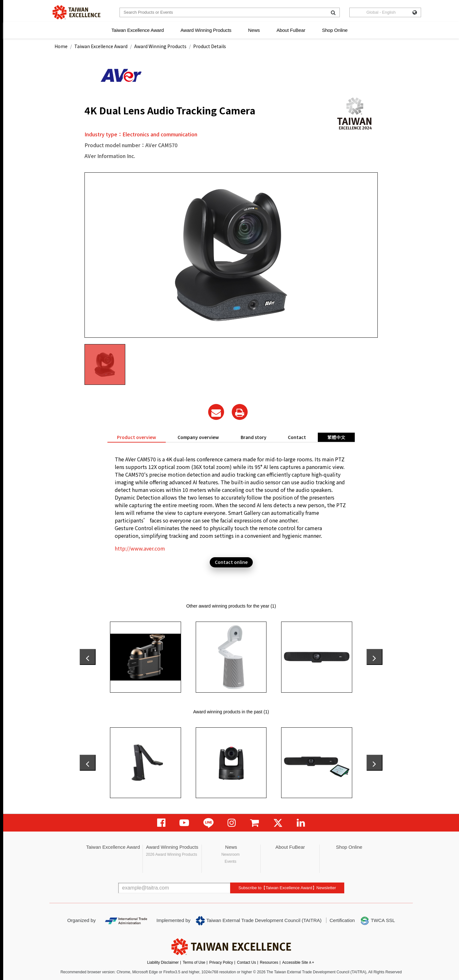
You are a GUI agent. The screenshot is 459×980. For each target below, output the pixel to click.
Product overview (137, 437)
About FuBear (291, 30)
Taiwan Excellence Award (137, 30)
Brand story (254, 437)
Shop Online (335, 30)
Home (61, 46)
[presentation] (88, 657)
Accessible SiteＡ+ (298, 962)
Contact (297, 437)
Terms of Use (194, 962)
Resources (269, 962)
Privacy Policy (221, 962)
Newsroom (230, 854)
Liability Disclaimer (163, 962)
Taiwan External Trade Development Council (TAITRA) (259, 921)
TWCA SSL (377, 921)
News (254, 30)
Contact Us (247, 962)
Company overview (198, 437)
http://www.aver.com (140, 548)
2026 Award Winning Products (172, 854)
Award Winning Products (206, 30)
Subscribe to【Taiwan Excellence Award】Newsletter (287, 888)
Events (231, 861)
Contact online (231, 562)
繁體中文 (336, 437)
